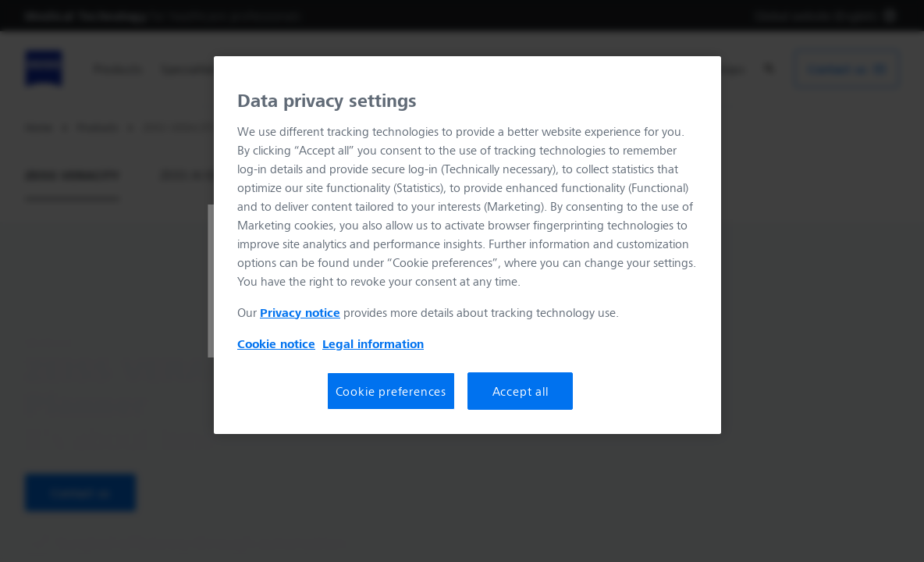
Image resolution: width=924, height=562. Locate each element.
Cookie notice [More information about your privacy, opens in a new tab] (276, 343)
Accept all (521, 391)
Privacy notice (300, 312)
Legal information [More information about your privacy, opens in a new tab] (373, 343)
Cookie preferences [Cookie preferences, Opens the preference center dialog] (391, 391)
